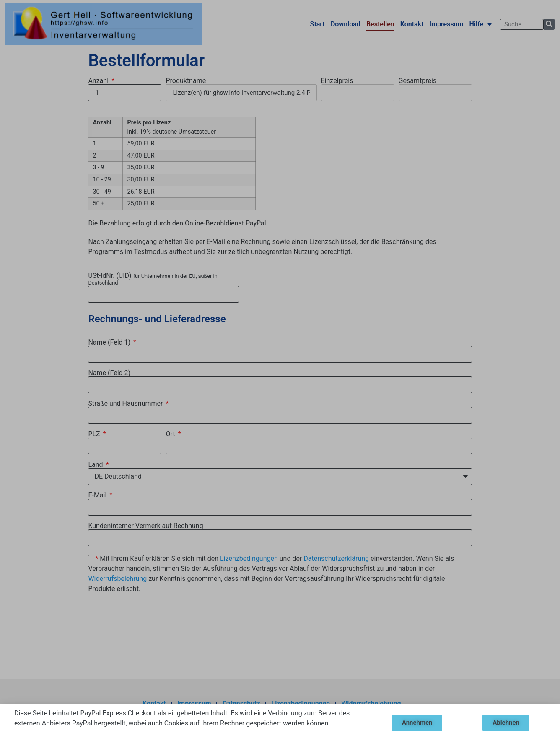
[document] (280, 370)
